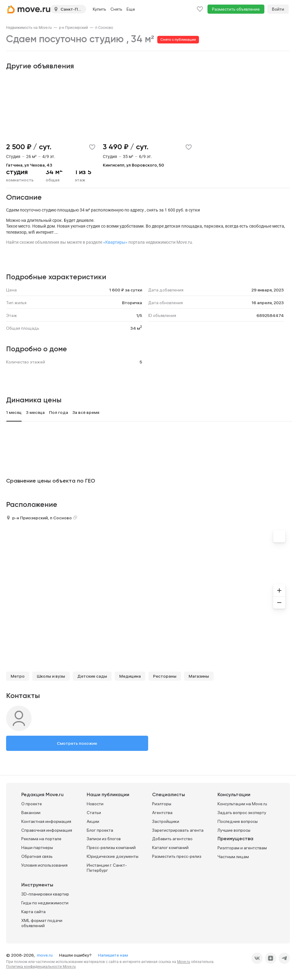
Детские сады (92, 676)
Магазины (199, 676)
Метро (18, 676)
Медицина (130, 676)
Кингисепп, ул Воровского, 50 (133, 165)
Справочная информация (47, 830)
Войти (278, 9)
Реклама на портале (41, 839)
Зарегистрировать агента (178, 830)
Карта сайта (33, 912)
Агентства (162, 813)
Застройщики (166, 821)
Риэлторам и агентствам (242, 848)
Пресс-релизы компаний (111, 848)
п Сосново (104, 28)
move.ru (45, 955)
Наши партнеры (37, 848)
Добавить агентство (172, 839)
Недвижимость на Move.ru (29, 28)
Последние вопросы (238, 821)
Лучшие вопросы (234, 830)
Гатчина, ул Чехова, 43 (29, 165)
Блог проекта (100, 830)
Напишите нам (113, 955)
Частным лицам (233, 857)
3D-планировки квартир (45, 894)
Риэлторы (162, 804)
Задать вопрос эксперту (242, 813)
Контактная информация (46, 821)
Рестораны (165, 676)
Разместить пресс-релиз (177, 856)
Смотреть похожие (77, 743)
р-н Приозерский (73, 28)
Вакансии (31, 813)
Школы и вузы (51, 676)
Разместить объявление (236, 9)
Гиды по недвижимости (45, 903)
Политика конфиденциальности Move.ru (41, 967)
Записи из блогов (104, 839)
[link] (29, 28)
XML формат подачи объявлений (42, 923)
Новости (95, 804)
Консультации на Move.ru (242, 804)
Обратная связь (37, 856)
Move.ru (184, 962)
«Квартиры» (115, 242)
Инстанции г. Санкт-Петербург (107, 868)
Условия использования (44, 865)
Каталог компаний (170, 848)
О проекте (32, 804)
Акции (93, 821)
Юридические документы (113, 856)
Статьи (94, 813)
